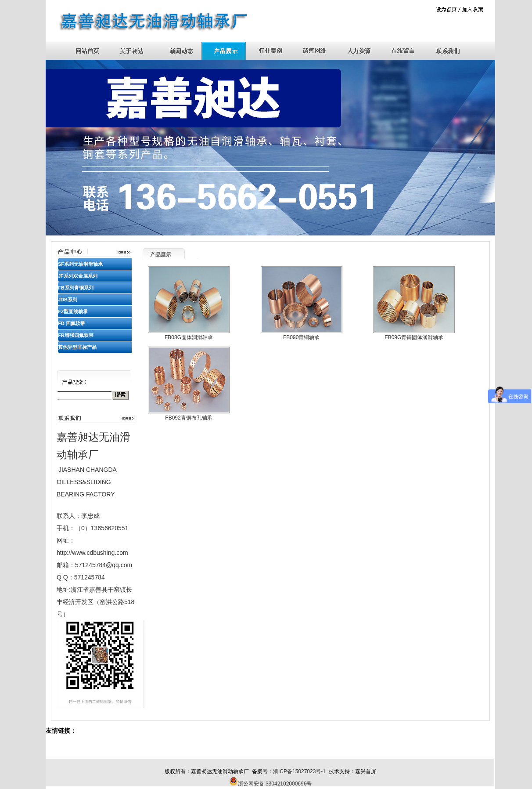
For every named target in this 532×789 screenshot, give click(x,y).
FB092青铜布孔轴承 (189, 418)
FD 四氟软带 (72, 323)
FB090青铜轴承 (301, 337)
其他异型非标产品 (77, 347)
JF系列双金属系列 (78, 276)
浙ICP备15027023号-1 (299, 771)
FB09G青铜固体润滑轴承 (414, 337)
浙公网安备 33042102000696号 (275, 784)
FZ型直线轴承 (73, 311)
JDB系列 (68, 300)
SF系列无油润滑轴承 (80, 264)
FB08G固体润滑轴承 (189, 337)
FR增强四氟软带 (76, 335)
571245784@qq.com (104, 565)
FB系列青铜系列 (76, 288)
